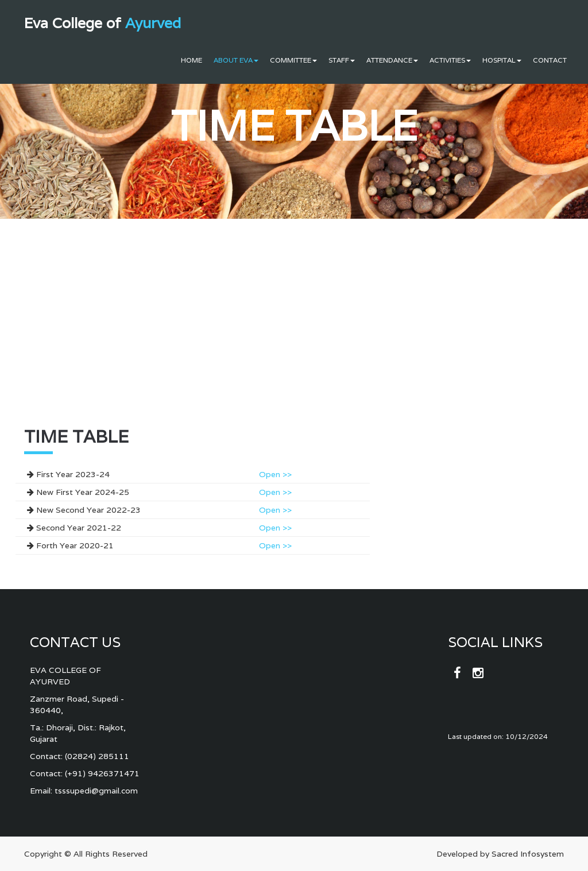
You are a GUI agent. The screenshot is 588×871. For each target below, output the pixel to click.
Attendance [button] (392, 60)
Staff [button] (342, 60)
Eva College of (102, 23)
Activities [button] (450, 60)
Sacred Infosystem (528, 854)
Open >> (275, 474)
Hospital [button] (502, 60)
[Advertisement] (193, 339)
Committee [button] (293, 60)
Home (192, 60)
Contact (550, 60)
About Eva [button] (236, 60)
